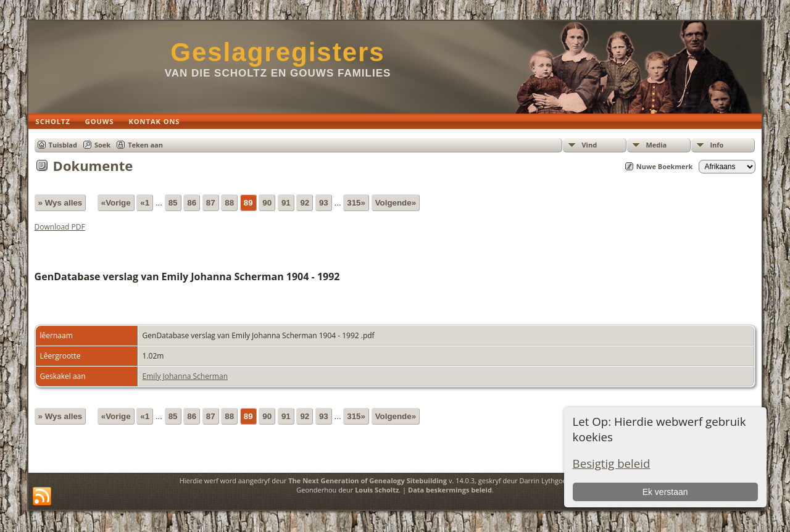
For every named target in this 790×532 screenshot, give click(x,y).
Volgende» (396, 203)
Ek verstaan (665, 492)
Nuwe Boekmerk (665, 166)
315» (356, 203)
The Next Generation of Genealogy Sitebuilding (368, 480)
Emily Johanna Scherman (185, 376)
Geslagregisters (278, 52)
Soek (102, 145)
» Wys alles (60, 203)
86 (192, 203)
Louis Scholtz (377, 490)
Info (717, 145)
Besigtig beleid (612, 463)
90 (267, 203)
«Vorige (116, 203)
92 (305, 203)
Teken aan (145, 145)
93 (324, 203)
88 (229, 203)
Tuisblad (63, 145)
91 (286, 203)
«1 (145, 203)
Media (656, 145)
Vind (589, 145)
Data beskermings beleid (450, 490)
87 (211, 203)
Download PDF (60, 227)
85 (173, 203)
